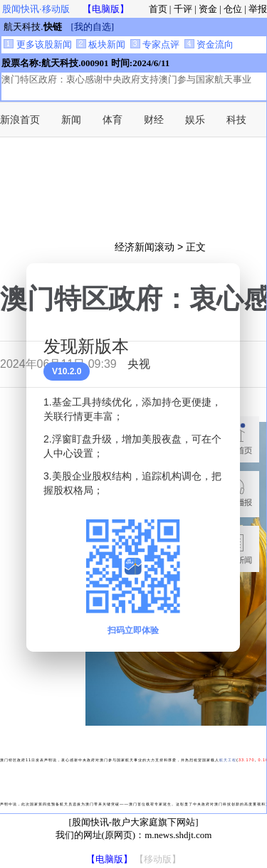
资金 (208, 9)
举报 (258, 9)
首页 (158, 9)
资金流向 (209, 44)
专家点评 (155, 44)
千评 (183, 9)
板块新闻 (101, 44)
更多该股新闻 (37, 44)
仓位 (233, 9)
